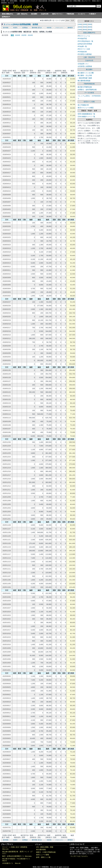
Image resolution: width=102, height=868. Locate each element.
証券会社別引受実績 (85, 44)
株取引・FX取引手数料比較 (46, 852)
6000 (90, 27)
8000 (85, 30)
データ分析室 (89, 93)
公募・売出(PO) (22, 14)
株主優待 (34, 14)
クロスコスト (59, 28)
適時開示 (70, 28)
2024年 (30, 35)
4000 (80, 27)
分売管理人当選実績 (85, 66)
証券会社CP (6, 17)
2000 (85, 24)
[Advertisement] (38, 53)
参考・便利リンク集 (43, 857)
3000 (90, 24)
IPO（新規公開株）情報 (45, 847)
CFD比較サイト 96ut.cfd (11, 863)
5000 (85, 27)
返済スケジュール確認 (86, 108)
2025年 (24, 35)
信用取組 (25, 28)
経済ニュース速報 (43, 855)
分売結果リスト (83, 64)
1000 (80, 24)
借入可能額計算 (83, 105)
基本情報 (6, 28)
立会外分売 (45, 14)
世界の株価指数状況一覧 (86, 114)
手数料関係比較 (89, 84)
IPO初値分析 (82, 52)
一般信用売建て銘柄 (85, 78)
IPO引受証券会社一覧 (85, 41)
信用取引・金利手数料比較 (87, 90)
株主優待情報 (41, 850)
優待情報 (35, 28)
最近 (12, 35)
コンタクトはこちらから (79, 856)
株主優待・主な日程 (85, 75)
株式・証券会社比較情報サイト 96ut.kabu (17, 856)
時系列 (15, 28)
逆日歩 (40, 28)
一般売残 (49, 28)
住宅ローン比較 (89, 102)
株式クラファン (57, 14)
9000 (90, 30)
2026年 (18, 35)
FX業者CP (93, 14)
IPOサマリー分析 (84, 49)
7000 (80, 30)
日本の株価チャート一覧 (86, 117)
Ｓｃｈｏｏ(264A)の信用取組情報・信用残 (21, 24)
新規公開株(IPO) (7, 14)
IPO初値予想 (82, 38)
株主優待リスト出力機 (86, 73)
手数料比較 (70, 14)
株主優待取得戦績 (84, 81)
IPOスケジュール (84, 36)
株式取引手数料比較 (85, 87)
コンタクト (81, 14)
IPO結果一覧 (82, 46)
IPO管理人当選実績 (85, 54)
